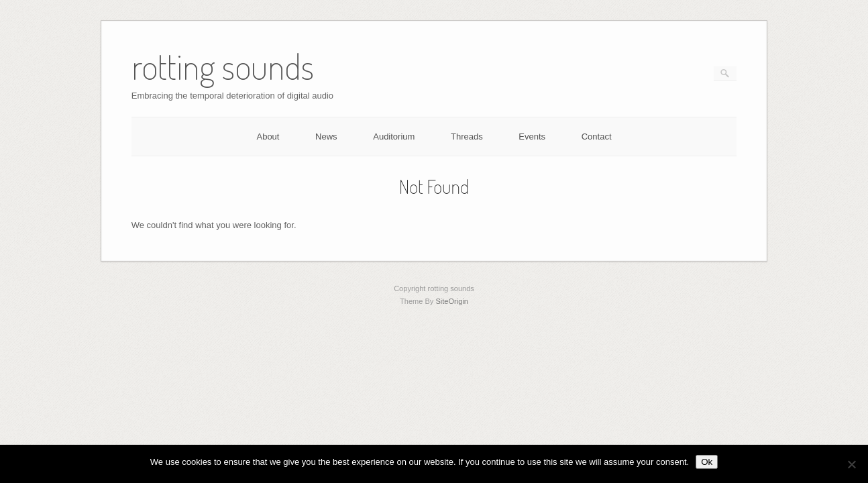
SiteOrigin (452, 301)
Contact (597, 137)
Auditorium (394, 137)
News (326, 137)
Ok (707, 462)
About (268, 137)
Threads (467, 137)
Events (532, 137)
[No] (851, 464)
